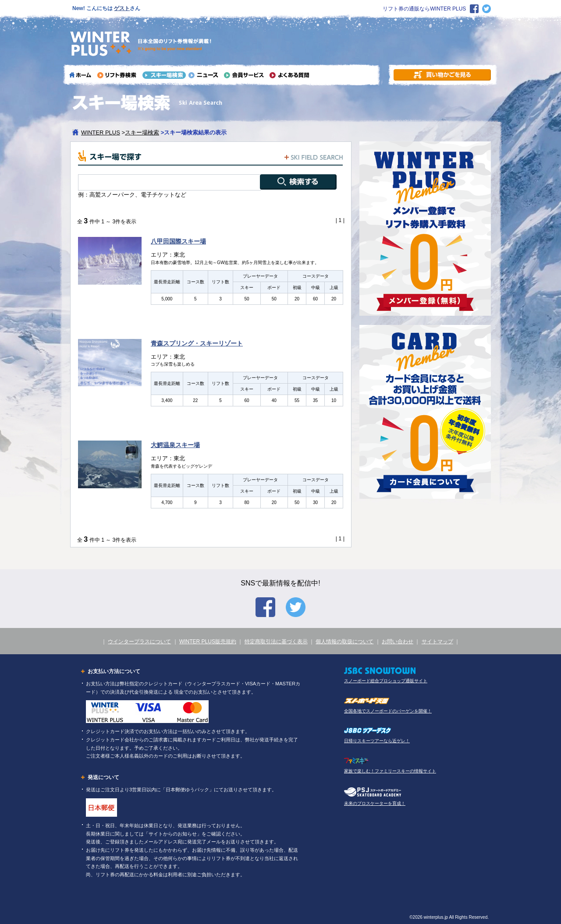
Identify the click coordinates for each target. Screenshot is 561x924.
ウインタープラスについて (139, 642)
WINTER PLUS (101, 132)
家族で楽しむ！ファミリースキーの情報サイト (390, 771)
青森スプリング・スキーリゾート (197, 343)
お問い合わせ (398, 642)
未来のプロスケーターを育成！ (375, 803)
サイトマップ (437, 642)
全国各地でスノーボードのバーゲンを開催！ (388, 711)
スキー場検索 (142, 132)
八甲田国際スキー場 (178, 241)
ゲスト (122, 8)
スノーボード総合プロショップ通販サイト (386, 681)
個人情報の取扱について (344, 642)
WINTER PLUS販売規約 (208, 642)
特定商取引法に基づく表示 (276, 642)
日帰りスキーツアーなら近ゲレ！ (377, 741)
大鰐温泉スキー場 (175, 445)
